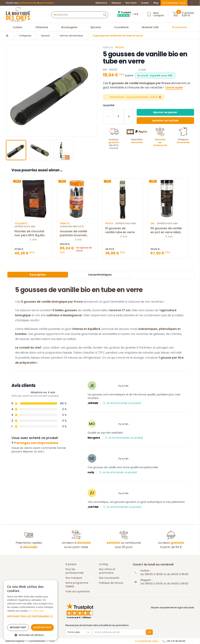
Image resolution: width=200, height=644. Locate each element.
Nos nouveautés (109, 578)
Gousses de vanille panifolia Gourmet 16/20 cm (77, 233)
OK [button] (149, 632)
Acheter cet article (165, 121)
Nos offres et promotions (107, 571)
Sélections (101, 3)
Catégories (25, 36)
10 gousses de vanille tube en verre (123, 230)
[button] (31, 618)
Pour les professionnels (75, 571)
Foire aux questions (78, 591)
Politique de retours (111, 583)
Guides (145, 3)
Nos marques (74, 578)
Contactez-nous (174, 3)
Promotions (180, 27)
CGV (52, 641)
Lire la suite (174, 87)
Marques (116, 3)
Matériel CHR (150, 27)
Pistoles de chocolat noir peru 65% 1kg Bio (32, 233)
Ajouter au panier (165, 112)
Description (38, 275)
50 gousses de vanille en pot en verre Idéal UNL (168, 230)
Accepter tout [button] (42, 627)
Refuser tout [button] (18, 627)
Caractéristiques (100, 275)
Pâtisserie (42, 27)
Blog (156, 3)
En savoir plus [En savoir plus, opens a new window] (37, 611)
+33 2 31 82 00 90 (174, 641)
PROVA (119, 47)
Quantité (109, 105)
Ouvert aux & (30, 3)
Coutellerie (121, 27)
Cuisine (17, 27)
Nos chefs (131, 3)
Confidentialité (37, 641)
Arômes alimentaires (71, 36)
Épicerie (96, 27)
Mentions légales (15, 641)
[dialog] (31, 610)
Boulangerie (69, 27)
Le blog (104, 564)
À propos (71, 564)
